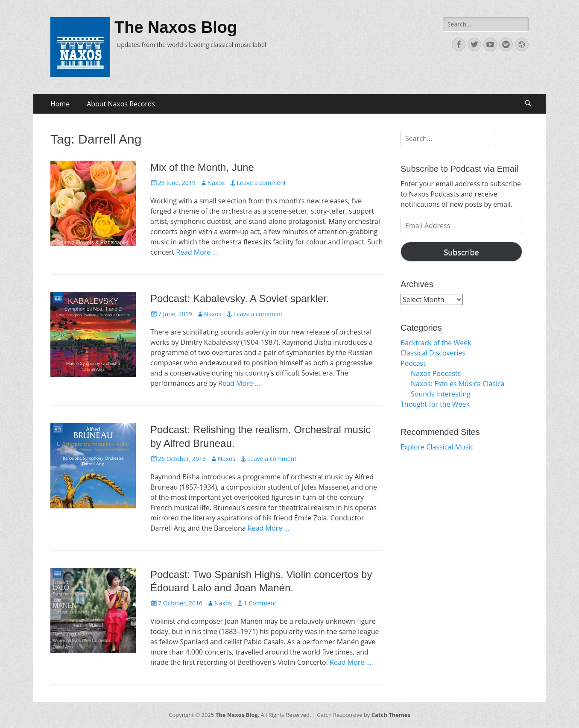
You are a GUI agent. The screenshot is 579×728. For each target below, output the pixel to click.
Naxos (216, 183)
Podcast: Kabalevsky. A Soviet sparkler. (240, 298)
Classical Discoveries (433, 353)
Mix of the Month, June (202, 167)
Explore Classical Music (437, 447)
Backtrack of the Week (436, 343)
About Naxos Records (121, 104)
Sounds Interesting (441, 394)
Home (60, 104)
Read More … (197, 252)
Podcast (413, 363)
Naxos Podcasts (436, 373)
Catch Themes (391, 715)
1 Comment (260, 603)
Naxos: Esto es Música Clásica (458, 384)
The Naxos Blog (176, 27)
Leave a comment (261, 183)
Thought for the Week (435, 404)
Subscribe (461, 252)
